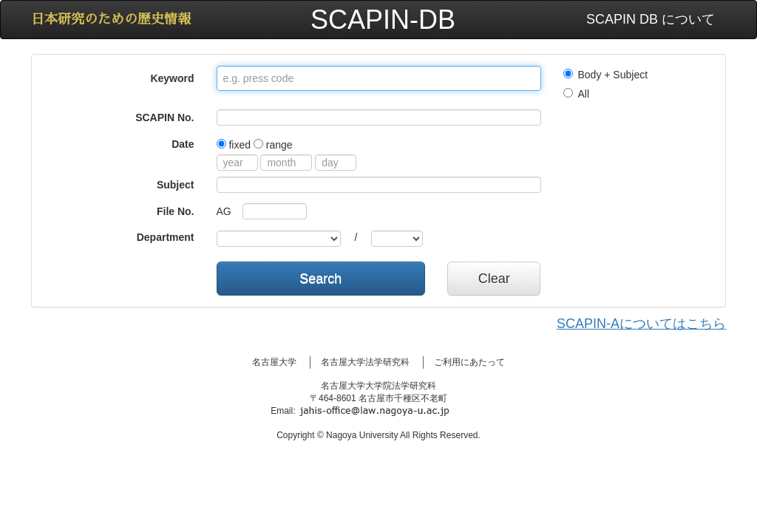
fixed (234, 145)
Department (166, 237)
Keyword (172, 78)
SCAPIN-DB (383, 20)
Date (183, 144)
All (577, 94)
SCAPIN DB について (651, 19)
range (273, 145)
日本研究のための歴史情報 (111, 19)
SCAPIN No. (164, 117)
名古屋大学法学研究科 (365, 362)
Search (320, 279)
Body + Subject (606, 75)
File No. (176, 211)
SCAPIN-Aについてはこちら (641, 324)
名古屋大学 (274, 362)
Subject (176, 185)
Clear (494, 279)
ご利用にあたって (469, 362)
